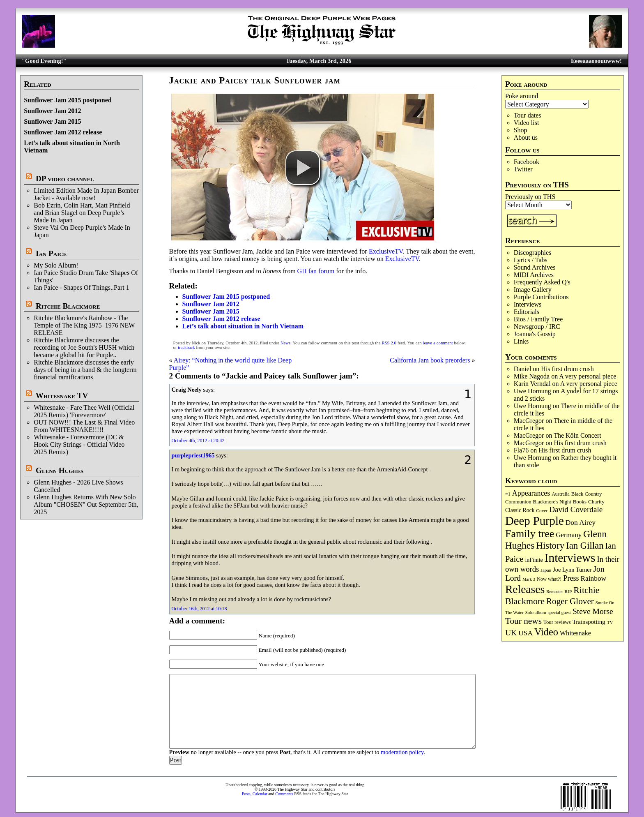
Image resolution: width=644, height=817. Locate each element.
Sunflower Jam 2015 (52, 121)
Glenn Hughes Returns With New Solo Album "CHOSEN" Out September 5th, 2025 (86, 504)
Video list (527, 123)
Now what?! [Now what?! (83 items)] (549, 579)
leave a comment (438, 343)
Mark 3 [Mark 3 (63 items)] (529, 579)
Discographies (533, 253)
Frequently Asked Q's (542, 282)
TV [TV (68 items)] (610, 622)
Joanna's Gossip (535, 334)
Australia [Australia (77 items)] (560, 494)
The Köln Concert (577, 435)
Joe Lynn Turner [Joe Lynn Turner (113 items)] (572, 570)
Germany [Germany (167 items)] (569, 535)
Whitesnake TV (62, 396)
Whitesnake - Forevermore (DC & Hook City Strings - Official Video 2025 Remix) (79, 444)
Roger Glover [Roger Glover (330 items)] (570, 601)
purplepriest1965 (193, 455)
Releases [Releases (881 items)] (525, 589)
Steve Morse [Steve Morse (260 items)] (593, 611)
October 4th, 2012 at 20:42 (198, 441)
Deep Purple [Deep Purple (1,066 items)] (535, 521)
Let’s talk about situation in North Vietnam (243, 326)
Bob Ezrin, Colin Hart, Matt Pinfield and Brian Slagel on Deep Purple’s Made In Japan (82, 213)
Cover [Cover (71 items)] (542, 510)
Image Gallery (533, 290)
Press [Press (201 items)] (571, 578)
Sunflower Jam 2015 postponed (68, 100)
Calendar (260, 794)
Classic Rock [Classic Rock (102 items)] (520, 510)
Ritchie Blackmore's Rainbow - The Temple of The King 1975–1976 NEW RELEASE (84, 325)
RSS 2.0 (389, 343)
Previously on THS (530, 197)
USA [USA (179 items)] (526, 633)
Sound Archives (535, 267)
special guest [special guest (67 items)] (559, 612)
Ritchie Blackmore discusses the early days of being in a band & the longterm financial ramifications (85, 370)
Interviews (528, 304)
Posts (246, 794)
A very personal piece (588, 376)
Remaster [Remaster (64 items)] (554, 592)
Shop (521, 130)
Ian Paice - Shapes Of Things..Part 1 (82, 287)
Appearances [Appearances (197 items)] (531, 493)
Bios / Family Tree (538, 319)
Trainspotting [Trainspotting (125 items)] (589, 622)
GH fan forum (316, 271)
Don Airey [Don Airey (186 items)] (581, 522)
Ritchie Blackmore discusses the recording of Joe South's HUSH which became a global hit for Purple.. (84, 347)
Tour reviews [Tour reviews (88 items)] (557, 622)
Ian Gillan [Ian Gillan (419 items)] (585, 546)
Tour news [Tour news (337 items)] (523, 621)
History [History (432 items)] (550, 546)
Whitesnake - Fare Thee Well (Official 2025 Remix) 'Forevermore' (84, 411)
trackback (186, 347)
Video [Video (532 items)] (546, 632)
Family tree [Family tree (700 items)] (530, 534)
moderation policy (402, 752)
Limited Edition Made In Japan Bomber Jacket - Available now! (86, 194)
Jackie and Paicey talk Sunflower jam (255, 80)
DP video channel (65, 179)
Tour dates (528, 115)
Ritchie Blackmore (68, 306)
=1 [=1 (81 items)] (508, 494)
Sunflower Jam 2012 (52, 111)
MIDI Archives (534, 275)
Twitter (523, 169)
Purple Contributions (541, 297)
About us (526, 137)
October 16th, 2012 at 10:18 (199, 609)
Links (521, 341)
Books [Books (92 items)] (580, 502)
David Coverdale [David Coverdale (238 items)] (576, 509)
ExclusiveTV (386, 251)
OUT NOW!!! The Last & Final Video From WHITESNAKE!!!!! (84, 426)
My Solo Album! (56, 265)
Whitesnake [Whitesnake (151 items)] (575, 633)
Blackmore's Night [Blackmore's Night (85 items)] (552, 502)
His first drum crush (567, 369)
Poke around (522, 96)
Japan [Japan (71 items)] (546, 570)
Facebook (527, 162)
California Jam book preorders (430, 360)
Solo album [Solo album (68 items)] (536, 612)
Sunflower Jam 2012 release (63, 132)
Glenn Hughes (60, 470)
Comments (284, 794)
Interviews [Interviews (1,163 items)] (570, 558)
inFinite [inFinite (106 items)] (534, 560)
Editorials (527, 312)
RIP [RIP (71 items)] (568, 591)
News (285, 343)
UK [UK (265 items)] (511, 632)
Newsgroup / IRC (537, 327)
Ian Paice (51, 253)
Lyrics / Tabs (531, 260)
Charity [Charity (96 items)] (596, 502)
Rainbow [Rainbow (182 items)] (593, 578)
